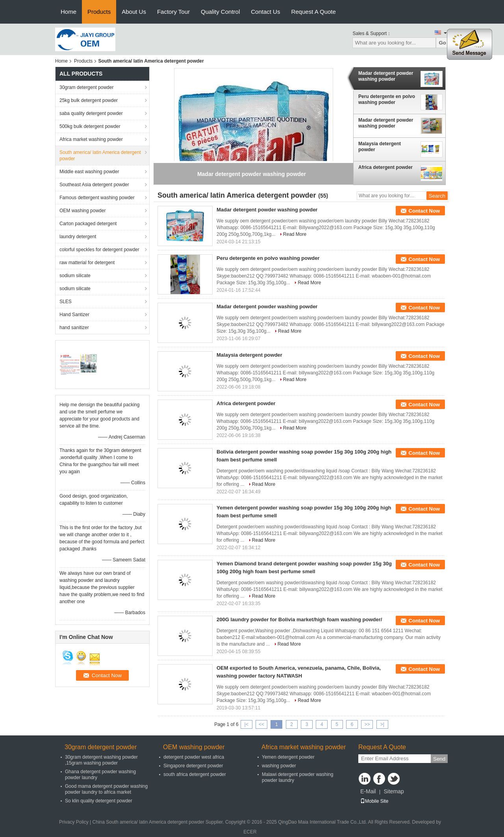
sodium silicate (75, 276)
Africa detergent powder (385, 167)
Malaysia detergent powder (380, 147)
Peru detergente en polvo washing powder (387, 99)
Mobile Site (374, 801)
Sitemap (394, 791)
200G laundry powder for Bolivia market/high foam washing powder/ (299, 619)
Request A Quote (313, 12)
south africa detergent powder (195, 774)
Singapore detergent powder (193, 766)
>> (367, 724)
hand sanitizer (74, 328)
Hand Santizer (74, 315)
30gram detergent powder (86, 87)
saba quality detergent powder (91, 113)
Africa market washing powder (91, 139)
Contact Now (424, 211)
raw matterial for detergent (87, 263)
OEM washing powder (82, 211)
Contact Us (265, 12)
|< (246, 724)
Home (69, 12)
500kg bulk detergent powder (90, 126)
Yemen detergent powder (288, 757)
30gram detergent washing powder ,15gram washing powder (101, 760)
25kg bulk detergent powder (89, 100)
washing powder (279, 766)
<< (261, 724)
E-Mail (368, 791)
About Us (134, 12)
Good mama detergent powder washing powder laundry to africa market (106, 789)
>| (382, 724)
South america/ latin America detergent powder (100, 156)
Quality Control (220, 12)
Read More (295, 234)
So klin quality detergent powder (99, 801)
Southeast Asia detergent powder (94, 185)
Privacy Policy (74, 822)
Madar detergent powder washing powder (386, 76)
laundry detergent (78, 237)
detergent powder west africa (194, 757)
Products (99, 12)
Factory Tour (173, 12)
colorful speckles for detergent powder (99, 250)
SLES (66, 302)
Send (439, 759)
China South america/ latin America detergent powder (148, 822)
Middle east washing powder (89, 172)
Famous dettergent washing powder (97, 198)
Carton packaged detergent (88, 224)
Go (442, 43)
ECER (250, 832)
